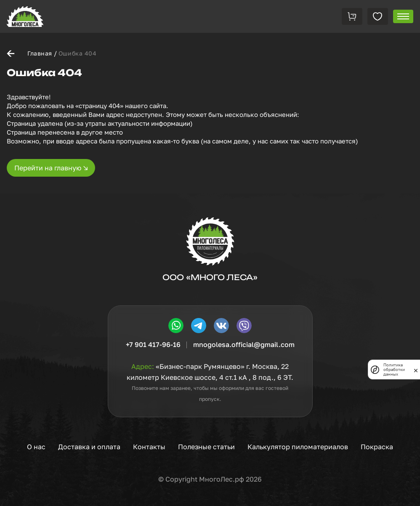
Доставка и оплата (89, 447)
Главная (40, 53)
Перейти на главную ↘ (51, 168)
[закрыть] (416, 370)
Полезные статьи (206, 447)
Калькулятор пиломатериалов (298, 447)
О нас (36, 447)
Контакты (149, 447)
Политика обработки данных (394, 370)
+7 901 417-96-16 (153, 344)
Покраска (377, 447)
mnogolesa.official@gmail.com (244, 344)
